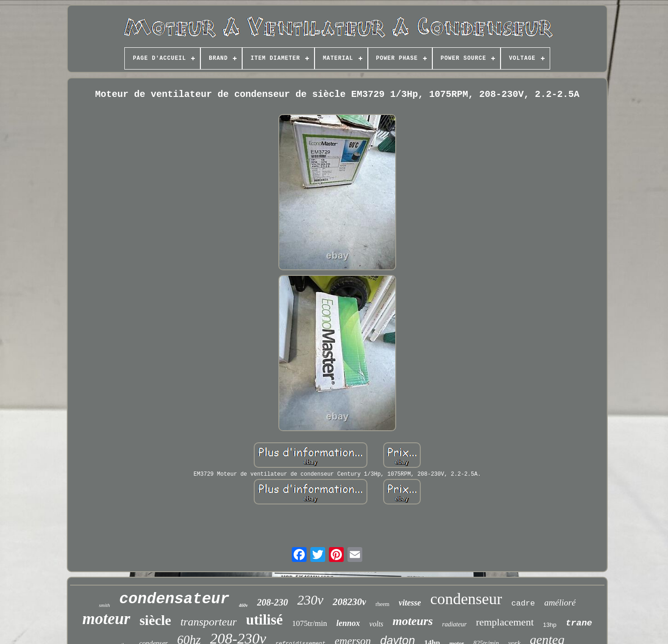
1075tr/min (310, 623)
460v (243, 605)
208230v (349, 602)
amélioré (560, 603)
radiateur (454, 624)
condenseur (466, 599)
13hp (550, 625)
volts (376, 624)
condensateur (174, 599)
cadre (523, 603)
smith (104, 605)
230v (310, 600)
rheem (382, 604)
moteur (106, 619)
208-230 (273, 602)
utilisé (264, 620)
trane (579, 623)
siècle (155, 620)
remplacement (505, 622)
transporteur (209, 622)
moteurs (413, 621)
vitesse (410, 603)
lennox (348, 623)
